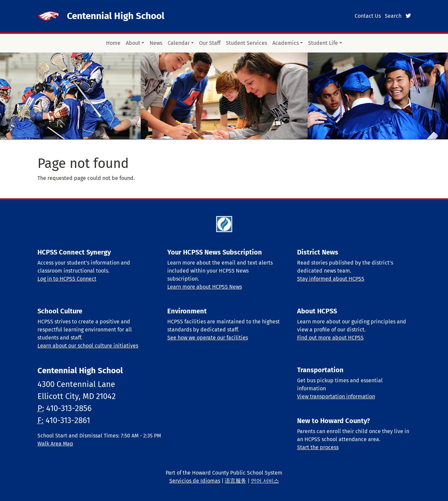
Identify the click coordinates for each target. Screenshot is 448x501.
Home (113, 43)
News (156, 43)
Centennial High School (116, 16)
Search (393, 16)
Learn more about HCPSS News (205, 287)
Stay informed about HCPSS (331, 279)
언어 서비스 (265, 481)
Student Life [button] (323, 43)
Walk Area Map (55, 444)
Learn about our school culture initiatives (88, 346)
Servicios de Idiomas (195, 481)
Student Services (246, 43)
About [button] (133, 43)
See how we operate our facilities (208, 338)
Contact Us (368, 16)
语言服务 (236, 481)
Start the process (318, 447)
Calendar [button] (179, 43)
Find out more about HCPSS (330, 338)
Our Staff (210, 43)
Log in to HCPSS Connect (67, 279)
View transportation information (336, 396)
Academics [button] (286, 43)
